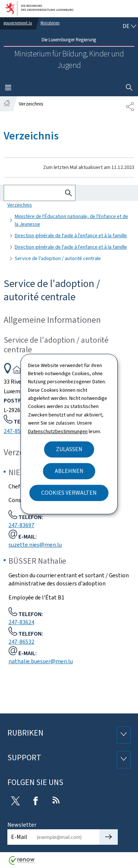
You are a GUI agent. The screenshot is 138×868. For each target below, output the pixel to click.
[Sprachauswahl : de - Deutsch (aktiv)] (129, 26)
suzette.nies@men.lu (35, 545)
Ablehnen (69, 471)
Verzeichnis (20, 205)
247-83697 (21, 525)
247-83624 (21, 622)
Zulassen (69, 449)
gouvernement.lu (18, 23)
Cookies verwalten (69, 493)
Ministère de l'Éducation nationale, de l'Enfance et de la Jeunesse (71, 220)
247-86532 (21, 642)
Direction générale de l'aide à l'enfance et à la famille (71, 236)
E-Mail (19, 837)
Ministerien (50, 23)
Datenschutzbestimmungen (58, 431)
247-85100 (17, 431)
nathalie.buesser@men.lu (41, 661)
